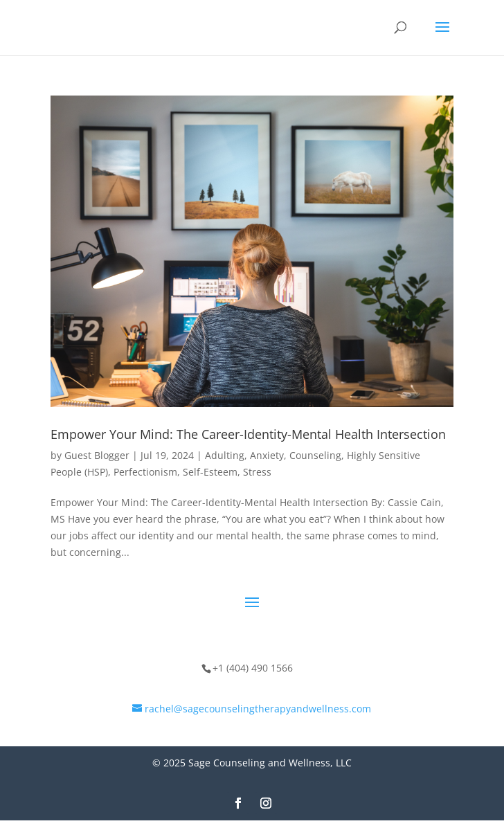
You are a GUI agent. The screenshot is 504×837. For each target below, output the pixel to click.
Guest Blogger (97, 455)
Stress (257, 472)
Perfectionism (145, 472)
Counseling (315, 455)
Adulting (225, 455)
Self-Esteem (210, 472)
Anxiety (267, 455)
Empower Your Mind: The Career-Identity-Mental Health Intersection (248, 434)
